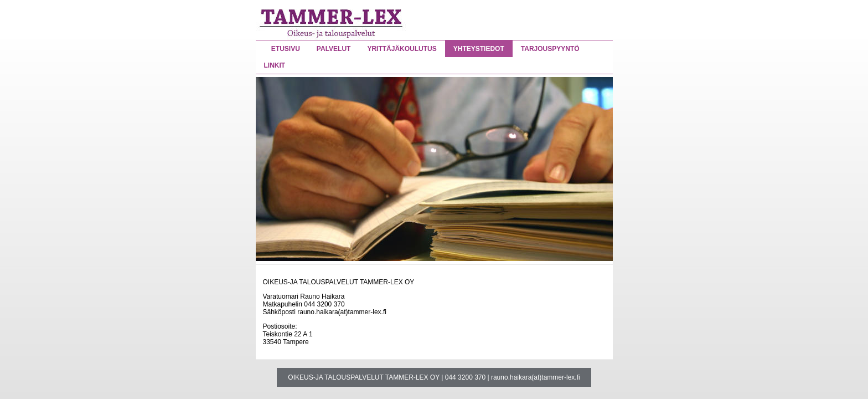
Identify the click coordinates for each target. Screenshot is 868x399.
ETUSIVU (286, 49)
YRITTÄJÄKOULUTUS (402, 49)
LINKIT (275, 65)
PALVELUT (334, 49)
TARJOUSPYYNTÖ (550, 49)
